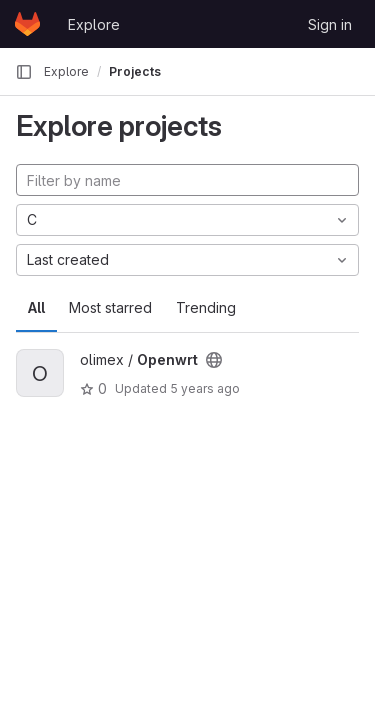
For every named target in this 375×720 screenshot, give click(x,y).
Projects (135, 71)
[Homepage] (27, 24)
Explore (94, 24)
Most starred (110, 307)
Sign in (330, 24)
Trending (206, 307)
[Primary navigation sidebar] (24, 72)
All (36, 307)
